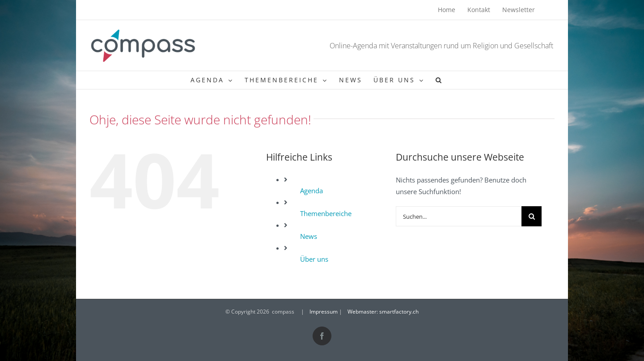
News (309, 236)
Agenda (311, 191)
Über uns (314, 259)
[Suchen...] (459, 216)
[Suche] (532, 216)
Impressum (324, 312)
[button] (439, 80)
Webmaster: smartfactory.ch (383, 312)
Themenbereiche (326, 213)
